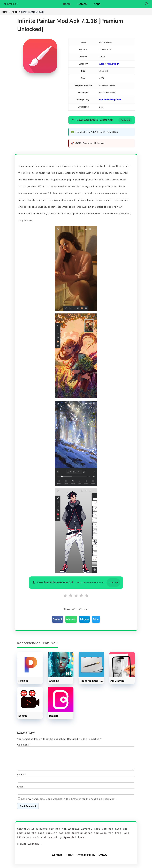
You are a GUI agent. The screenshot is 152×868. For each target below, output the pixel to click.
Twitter (96, 619)
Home (67, 4)
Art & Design (113, 64)
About (69, 859)
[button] (102, 120)
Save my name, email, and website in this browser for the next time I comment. (69, 803)
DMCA (103, 859)
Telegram (84, 619)
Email (21, 791)
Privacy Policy (86, 859)
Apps (97, 4)
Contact (57, 859)
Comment (24, 745)
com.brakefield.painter (110, 100)
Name (22, 779)
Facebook (58, 619)
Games (82, 4)
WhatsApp (71, 619)
